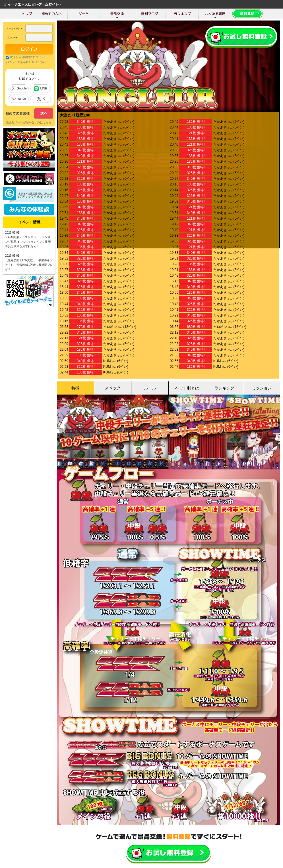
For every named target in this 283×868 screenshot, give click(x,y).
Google (18, 89)
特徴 (75, 388)
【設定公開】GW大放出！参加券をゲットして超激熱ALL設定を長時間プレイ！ (29, 265)
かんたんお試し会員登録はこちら (169, 853)
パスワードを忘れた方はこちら (26, 62)
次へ (29, 114)
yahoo (19, 99)
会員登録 (241, 37)
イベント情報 (29, 222)
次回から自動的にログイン (27, 57)
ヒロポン (110, 327)
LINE (41, 89)
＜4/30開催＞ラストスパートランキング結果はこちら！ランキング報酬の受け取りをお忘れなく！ (28, 242)
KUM (107, 361)
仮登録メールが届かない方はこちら (29, 122)
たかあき (110, 122)
